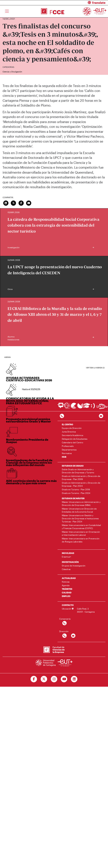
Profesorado (68, 446)
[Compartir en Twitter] (14, 203)
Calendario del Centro (72, 442)
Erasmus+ (66, 557)
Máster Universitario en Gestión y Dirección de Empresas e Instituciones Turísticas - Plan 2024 (80, 518)
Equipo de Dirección (72, 428)
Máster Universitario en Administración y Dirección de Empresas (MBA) (81, 503)
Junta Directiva (69, 432)
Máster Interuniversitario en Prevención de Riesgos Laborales (81, 540)
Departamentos (69, 450)
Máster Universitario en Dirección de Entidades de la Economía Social (79, 510)
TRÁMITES (67, 589)
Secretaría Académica (72, 435)
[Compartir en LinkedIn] (6, 203)
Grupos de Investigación (74, 566)
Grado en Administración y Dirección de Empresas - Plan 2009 (81, 478)
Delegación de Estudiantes (75, 439)
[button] (82, 3)
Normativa (67, 453)
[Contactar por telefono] (62, 416)
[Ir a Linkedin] (74, 679)
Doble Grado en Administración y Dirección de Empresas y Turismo (78, 471)
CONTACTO (68, 605)
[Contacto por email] (101, 416)
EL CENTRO (67, 424)
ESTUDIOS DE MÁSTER (73, 498)
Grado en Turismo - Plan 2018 (76, 489)
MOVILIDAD (68, 553)
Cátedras (66, 569)
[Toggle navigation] (7, 11)
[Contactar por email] (73, 636)
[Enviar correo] (29, 203)
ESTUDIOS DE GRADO (73, 466)
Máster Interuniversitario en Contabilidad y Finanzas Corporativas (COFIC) (81, 527)
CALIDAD (67, 593)
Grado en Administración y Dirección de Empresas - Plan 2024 (81, 484)
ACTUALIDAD (69, 578)
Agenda (66, 585)
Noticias (66, 582)
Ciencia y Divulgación (12, 72)
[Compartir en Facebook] (21, 203)
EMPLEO (66, 596)
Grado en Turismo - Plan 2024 (76, 493)
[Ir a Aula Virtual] (87, 407)
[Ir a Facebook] (34, 679)
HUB (64, 457)
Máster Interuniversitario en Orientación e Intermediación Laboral (81, 533)
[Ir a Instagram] (54, 679)
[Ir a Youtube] (64, 679)
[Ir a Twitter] (44, 679)
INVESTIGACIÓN (70, 562)
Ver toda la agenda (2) (95, 368)
